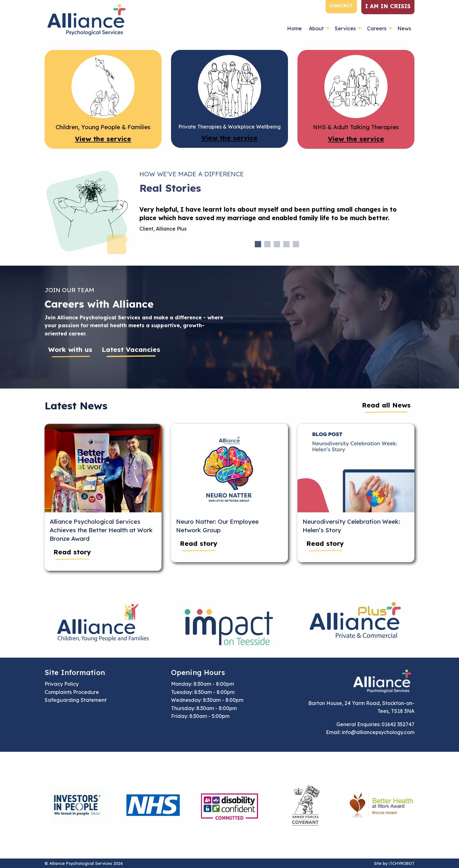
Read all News (386, 405)
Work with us (70, 349)
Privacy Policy (62, 684)
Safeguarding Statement (76, 700)
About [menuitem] (316, 28)
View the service (103, 139)
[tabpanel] (277, 222)
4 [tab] (286, 244)
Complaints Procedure (72, 692)
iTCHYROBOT (402, 863)
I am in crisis (388, 6)
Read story (72, 552)
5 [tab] (296, 244)
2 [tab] (267, 244)
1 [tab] (258, 244)
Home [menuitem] (294, 28)
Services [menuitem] (345, 28)
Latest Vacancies (131, 349)
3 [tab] (277, 244)
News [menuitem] (404, 28)
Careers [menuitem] (377, 28)
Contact (341, 6)
